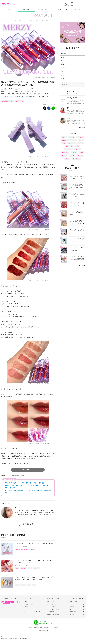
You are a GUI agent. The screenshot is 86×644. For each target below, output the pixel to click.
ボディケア (64, 64)
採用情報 (56, 627)
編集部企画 (80, 137)
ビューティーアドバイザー (31, 612)
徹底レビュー (23, 568)
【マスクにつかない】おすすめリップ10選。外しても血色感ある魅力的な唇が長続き (28, 492)
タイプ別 (67, 159)
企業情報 (30, 627)
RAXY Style (26, 9)
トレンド (80, 143)
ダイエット (80, 155)
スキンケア (64, 54)
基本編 (81, 140)
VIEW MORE (81, 127)
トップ (9, 9)
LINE (71, 609)
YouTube (72, 614)
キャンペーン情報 (43, 9)
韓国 (17, 101)
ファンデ (72, 155)
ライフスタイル (76, 159)
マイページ (28, 607)
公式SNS (59, 9)
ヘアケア (63, 68)
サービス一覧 (4, 639)
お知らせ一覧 (50, 602)
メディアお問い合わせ (53, 604)
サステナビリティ (24, 639)
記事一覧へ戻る (28, 524)
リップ (22, 101)
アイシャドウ (71, 143)
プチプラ (77, 149)
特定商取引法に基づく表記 (54, 614)
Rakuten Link (73, 612)
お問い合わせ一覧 (14, 639)
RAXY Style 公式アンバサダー (7, 101)
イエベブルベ (37, 568)
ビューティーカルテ (30, 609)
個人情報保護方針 (38, 627)
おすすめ (24, 585)
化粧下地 (32, 549)
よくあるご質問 (77, 9)
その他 (62, 79)
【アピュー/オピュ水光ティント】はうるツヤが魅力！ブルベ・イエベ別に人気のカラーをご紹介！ (28, 487)
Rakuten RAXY (8, 4)
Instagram (72, 607)
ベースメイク (8, 99)
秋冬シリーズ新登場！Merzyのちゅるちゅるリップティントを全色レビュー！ (28, 483)
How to (18, 585)
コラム (62, 75)
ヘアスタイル (68, 149)
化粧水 (81, 152)
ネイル (62, 71)
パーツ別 (74, 152)
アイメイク (64, 61)
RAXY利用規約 (51, 612)
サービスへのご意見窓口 (53, 609)
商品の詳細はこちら (28, 470)
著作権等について (48, 627)
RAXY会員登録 (73, 602)
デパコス (64, 155)
